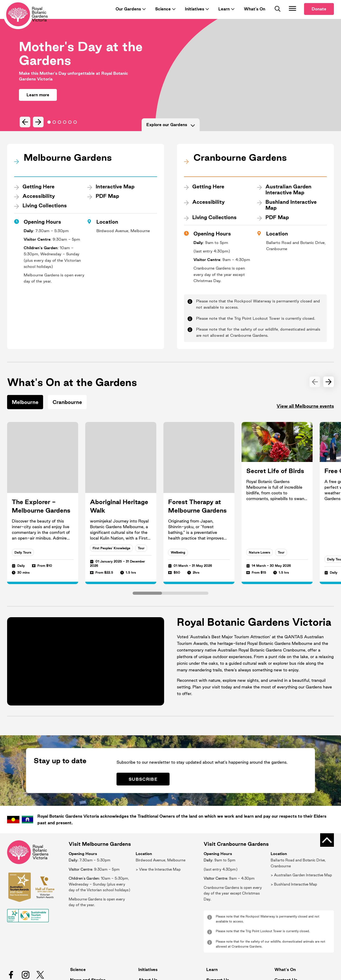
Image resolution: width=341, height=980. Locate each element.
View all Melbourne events (301, 408)
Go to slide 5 (75, 129)
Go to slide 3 (65, 129)
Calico (325, 971)
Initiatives (195, 16)
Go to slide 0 (49, 129)
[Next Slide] (37, 129)
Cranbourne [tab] (67, 404)
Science (163, 16)
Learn (224, 16)
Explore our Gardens (171, 132)
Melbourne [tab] (25, 404)
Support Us (216, 951)
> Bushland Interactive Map (294, 856)
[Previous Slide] (24, 129)
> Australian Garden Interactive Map (301, 847)
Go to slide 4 (70, 129)
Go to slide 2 (59, 129)
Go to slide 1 (54, 129)
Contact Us (284, 951)
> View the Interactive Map (158, 841)
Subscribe (151, 750)
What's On (255, 16)
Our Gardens (128, 16)
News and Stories (86, 951)
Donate (319, 16)
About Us (146, 951)
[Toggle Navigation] (292, 15)
